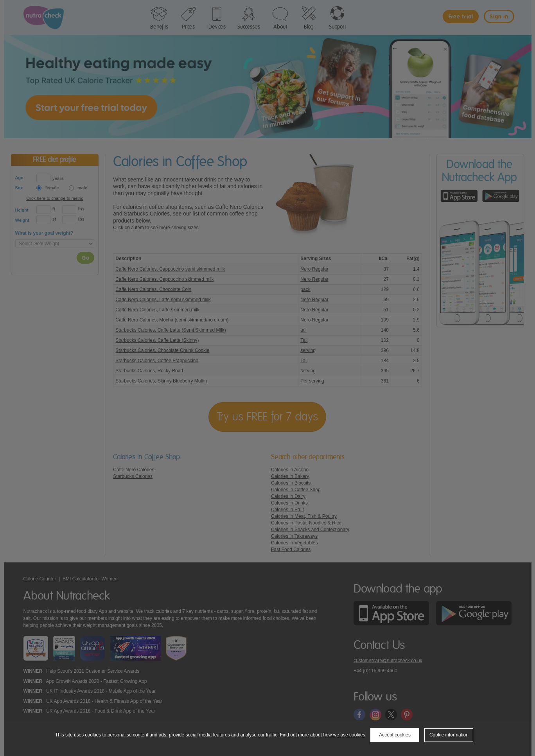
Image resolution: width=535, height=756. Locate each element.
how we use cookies (344, 735)
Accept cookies (395, 735)
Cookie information (449, 735)
